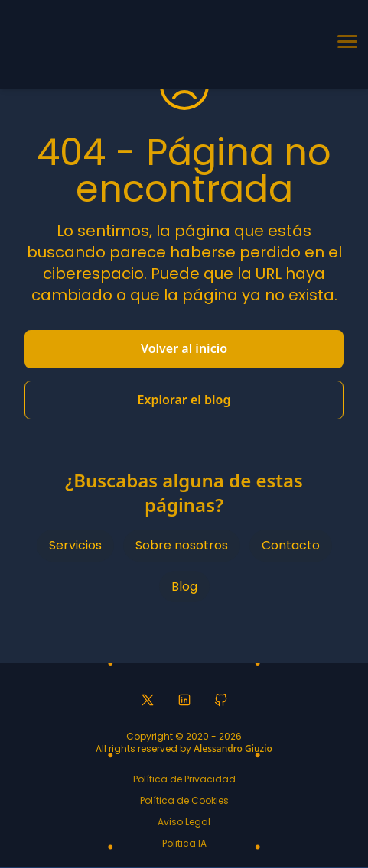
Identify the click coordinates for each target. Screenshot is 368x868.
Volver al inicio (184, 348)
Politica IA (184, 843)
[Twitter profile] (148, 700)
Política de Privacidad (184, 779)
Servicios (75, 545)
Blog (184, 586)
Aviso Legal (184, 822)
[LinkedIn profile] (184, 700)
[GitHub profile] (221, 700)
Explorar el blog (184, 400)
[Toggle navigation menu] (347, 44)
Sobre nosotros (182, 545)
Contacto (291, 545)
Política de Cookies (184, 800)
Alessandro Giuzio (233, 748)
